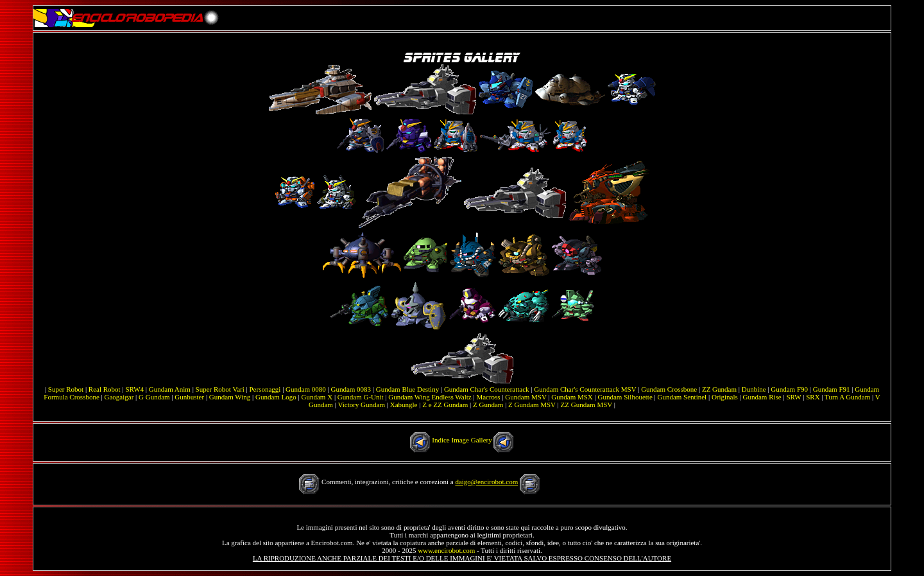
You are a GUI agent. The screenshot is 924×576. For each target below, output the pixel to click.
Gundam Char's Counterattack (487, 389)
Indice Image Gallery (462, 440)
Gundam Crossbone (669, 389)
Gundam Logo (276, 397)
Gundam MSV (526, 397)
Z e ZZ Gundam (445, 405)
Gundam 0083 (351, 389)
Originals (725, 397)
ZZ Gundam (719, 389)
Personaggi (265, 389)
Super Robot (66, 389)
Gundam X (317, 397)
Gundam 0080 (306, 389)
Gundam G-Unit (361, 397)
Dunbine (754, 389)
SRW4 (134, 389)
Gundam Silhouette (625, 397)
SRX (813, 397)
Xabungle (404, 405)
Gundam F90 (789, 389)
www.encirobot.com (446, 550)
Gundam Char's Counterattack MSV (585, 389)
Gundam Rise (762, 397)
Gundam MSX (572, 397)
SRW (793, 397)
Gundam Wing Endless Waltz (430, 397)
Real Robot (105, 389)
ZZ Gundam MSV (586, 405)
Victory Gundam (361, 405)
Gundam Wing (230, 397)
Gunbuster (189, 397)
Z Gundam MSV (532, 405)
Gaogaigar (119, 397)
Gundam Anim (170, 389)
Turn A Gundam (847, 397)
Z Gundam (488, 405)
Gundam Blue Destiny (407, 389)
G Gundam (154, 397)
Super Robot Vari (220, 389)
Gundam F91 (832, 389)
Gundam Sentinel (682, 397)
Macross (488, 397)
